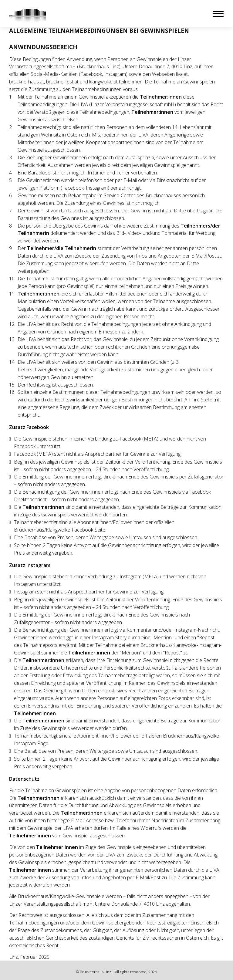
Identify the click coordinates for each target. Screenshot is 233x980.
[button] (218, 14)
